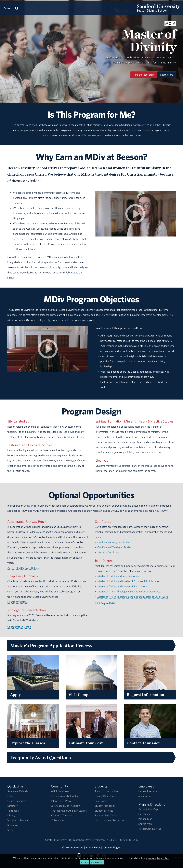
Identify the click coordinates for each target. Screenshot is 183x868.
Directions (144, 814)
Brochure (12, 825)
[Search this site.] (17, 8)
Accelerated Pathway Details (23, 568)
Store (10, 830)
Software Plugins (112, 847)
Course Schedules (17, 801)
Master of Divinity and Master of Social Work (122, 586)
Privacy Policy (93, 847)
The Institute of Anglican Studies (69, 811)
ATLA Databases (60, 791)
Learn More (167, 75)
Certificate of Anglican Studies (114, 542)
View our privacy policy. (157, 858)
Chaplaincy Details (17, 602)
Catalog (12, 796)
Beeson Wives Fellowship (65, 796)
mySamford (145, 796)
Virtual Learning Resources (109, 820)
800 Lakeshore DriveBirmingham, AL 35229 (93, 840)
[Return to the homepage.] (158, 11)
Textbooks (13, 811)
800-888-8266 (129, 840)
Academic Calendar (18, 791)
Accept (84, 862)
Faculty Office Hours (106, 796)
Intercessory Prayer (62, 801)
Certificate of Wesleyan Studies (115, 547)
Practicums (101, 801)
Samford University (56, 840)
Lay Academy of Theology (65, 806)
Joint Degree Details (106, 603)
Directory (13, 806)
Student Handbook (105, 806)
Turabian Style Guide (106, 815)
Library (11, 815)
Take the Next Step (144, 75)
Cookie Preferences (73, 847)
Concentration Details (19, 627)
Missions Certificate (108, 552)
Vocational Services (18, 820)
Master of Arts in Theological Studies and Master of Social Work (133, 597)
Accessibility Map (148, 809)
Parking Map (145, 819)
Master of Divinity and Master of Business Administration (129, 581)
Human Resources (148, 791)
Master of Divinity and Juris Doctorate (118, 576)
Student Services (104, 811)
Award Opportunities (106, 791)
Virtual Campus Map (150, 829)
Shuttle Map (145, 824)
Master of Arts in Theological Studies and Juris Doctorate (129, 591)
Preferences (97, 862)
